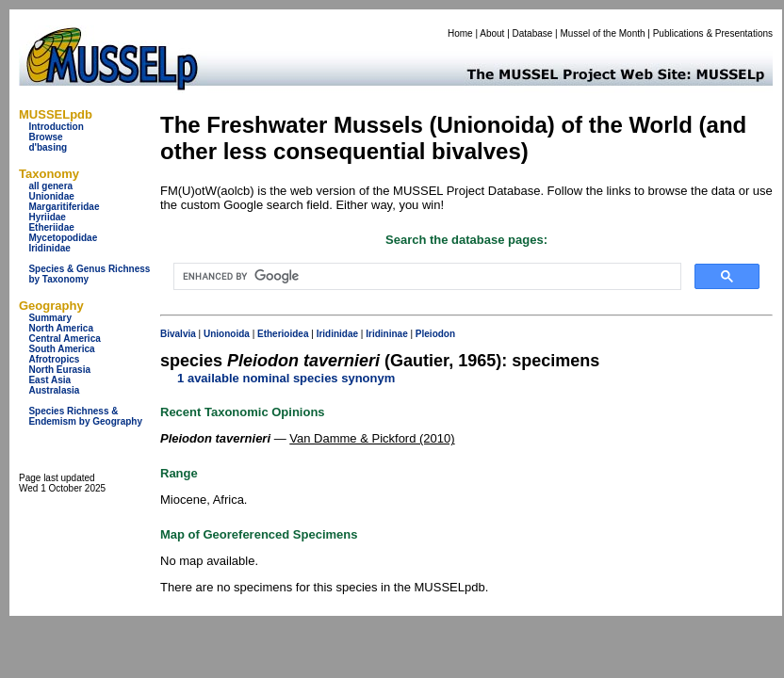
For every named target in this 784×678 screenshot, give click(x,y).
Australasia (54, 390)
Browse (45, 137)
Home (460, 33)
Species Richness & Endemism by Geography (85, 416)
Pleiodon (435, 334)
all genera (50, 186)
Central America (64, 339)
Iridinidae (49, 248)
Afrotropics (54, 359)
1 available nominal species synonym (286, 378)
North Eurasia (59, 370)
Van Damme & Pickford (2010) (372, 438)
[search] (425, 277)
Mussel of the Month (603, 33)
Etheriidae (51, 227)
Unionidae (51, 196)
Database (533, 33)
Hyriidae (47, 217)
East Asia (49, 380)
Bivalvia (178, 334)
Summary (50, 318)
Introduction (56, 127)
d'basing (48, 147)
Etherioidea (283, 334)
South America (61, 349)
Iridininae (386, 334)
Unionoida (227, 334)
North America (61, 328)
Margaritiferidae (64, 207)
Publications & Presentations (713, 33)
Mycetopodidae (63, 238)
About (492, 33)
